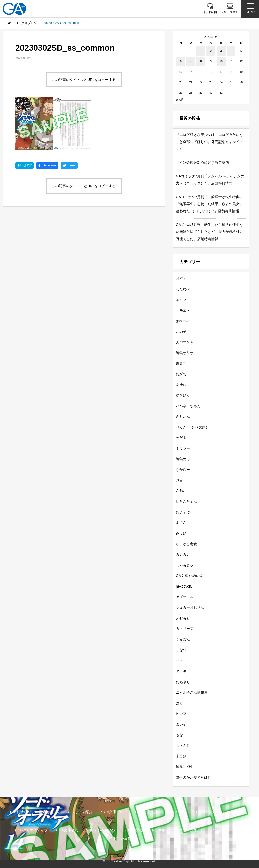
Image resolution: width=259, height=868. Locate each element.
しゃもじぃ (185, 565)
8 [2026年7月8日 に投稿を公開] (201, 61)
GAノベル (177, 812)
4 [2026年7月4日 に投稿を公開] (231, 51)
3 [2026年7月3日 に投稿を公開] (221, 51)
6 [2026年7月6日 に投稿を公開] (181, 61)
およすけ (183, 512)
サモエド (183, 310)
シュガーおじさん (190, 607)
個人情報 (223, 830)
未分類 (181, 756)
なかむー (183, 470)
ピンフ (181, 714)
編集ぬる (183, 459)
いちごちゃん (186, 501)
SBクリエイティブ (33, 830)
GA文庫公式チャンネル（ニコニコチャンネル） (166, 830)
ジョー (181, 480)
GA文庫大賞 (148, 812)
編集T (180, 363)
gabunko (183, 321)
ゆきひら (183, 395)
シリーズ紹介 (82, 812)
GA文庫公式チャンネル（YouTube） (88, 830)
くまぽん (183, 639)
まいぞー (183, 724)
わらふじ (183, 745)
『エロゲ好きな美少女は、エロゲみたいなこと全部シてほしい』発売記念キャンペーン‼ (209, 142)
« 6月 (180, 100)
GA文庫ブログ (115, 812)
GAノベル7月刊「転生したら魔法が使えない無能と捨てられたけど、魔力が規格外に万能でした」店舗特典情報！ (209, 232)
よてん (181, 523)
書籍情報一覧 (49, 812)
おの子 (181, 332)
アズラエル (185, 597)
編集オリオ (185, 353)
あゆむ (181, 385)
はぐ (179, 703)
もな (179, 735)
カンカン (183, 554)
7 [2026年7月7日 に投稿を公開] (191, 61)
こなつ (181, 650)
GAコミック (206, 812)
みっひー (183, 533)
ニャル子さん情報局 (192, 692)
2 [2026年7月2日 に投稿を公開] (211, 51)
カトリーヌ (185, 629)
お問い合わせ (124, 838)
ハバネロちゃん (188, 406)
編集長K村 (184, 767)
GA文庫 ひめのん (189, 576)
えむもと (183, 618)
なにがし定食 (186, 544)
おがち (181, 374)
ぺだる (181, 438)
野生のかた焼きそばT (193, 777)
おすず (181, 278)
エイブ (181, 300)
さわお (181, 491)
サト (179, 661)
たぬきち (183, 682)
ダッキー (183, 671)
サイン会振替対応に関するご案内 (202, 162)
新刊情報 (20, 812)
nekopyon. (184, 586)
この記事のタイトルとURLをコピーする (84, 80)
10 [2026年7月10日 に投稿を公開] (221, 61)
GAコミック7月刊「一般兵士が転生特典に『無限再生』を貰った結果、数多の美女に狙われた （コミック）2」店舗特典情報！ (209, 204)
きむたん (183, 416)
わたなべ (183, 289)
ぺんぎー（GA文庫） (192, 427)
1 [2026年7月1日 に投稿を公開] (201, 51)
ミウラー (183, 448)
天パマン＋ (185, 342)
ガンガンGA (236, 812)
